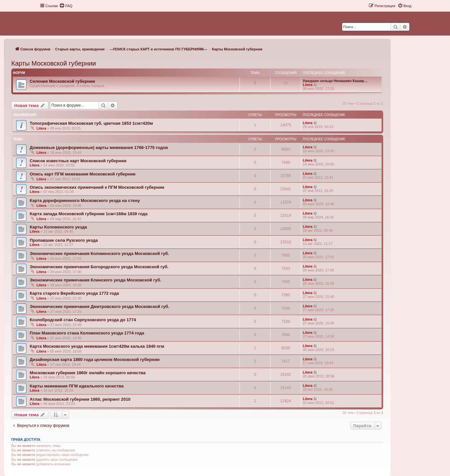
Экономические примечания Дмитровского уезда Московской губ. (99, 307)
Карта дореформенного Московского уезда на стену (85, 201)
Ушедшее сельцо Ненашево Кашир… (335, 81)
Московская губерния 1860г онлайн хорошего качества (88, 373)
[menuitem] (66, 6)
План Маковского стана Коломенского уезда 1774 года (87, 333)
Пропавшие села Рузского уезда (64, 240)
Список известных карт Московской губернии (78, 161)
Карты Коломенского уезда (58, 227)
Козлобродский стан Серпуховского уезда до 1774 (83, 320)
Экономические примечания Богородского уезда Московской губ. (99, 267)
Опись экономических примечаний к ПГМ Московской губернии (97, 187)
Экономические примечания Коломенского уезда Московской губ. (99, 254)
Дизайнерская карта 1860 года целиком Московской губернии (95, 360)
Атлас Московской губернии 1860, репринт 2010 (80, 399)
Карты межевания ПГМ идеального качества (77, 386)
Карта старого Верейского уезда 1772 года (74, 293)
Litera (308, 85)
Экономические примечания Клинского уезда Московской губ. (95, 280)
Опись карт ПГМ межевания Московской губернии (83, 174)
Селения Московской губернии (62, 81)
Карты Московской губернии (54, 63)
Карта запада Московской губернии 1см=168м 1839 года (89, 214)
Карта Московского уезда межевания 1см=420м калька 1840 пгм (97, 346)
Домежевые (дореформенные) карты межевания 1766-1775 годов (99, 148)
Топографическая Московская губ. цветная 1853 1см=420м (91, 123)
